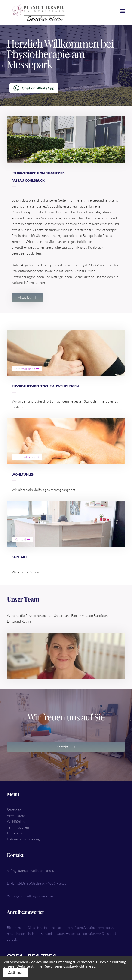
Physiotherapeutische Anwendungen (45, 386)
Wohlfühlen (23, 474)
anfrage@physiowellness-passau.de (33, 871)
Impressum (15, 833)
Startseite (14, 810)
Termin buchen (18, 827)
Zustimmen (16, 972)
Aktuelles (27, 297)
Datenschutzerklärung (23, 839)
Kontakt (22, 539)
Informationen (27, 369)
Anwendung (16, 815)
